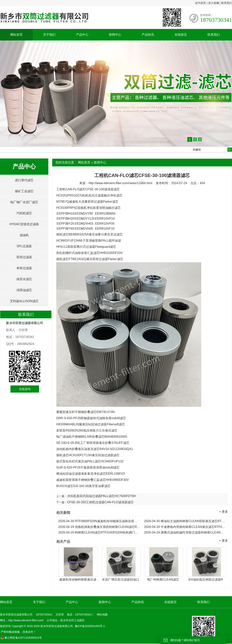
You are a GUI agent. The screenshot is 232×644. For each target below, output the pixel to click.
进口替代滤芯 (24, 180)
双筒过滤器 (24, 257)
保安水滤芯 (24, 279)
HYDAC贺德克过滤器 (24, 224)
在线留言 (181, 35)
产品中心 (82, 35)
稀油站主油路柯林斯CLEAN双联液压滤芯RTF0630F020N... (185, 521)
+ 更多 (223, 512)
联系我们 (227, 3)
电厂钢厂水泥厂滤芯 (24, 202)
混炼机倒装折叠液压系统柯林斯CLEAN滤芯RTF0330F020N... (99, 527)
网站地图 (102, 614)
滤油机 (24, 235)
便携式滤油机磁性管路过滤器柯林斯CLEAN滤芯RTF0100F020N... (185, 532)
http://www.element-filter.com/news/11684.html (120, 183)
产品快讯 (148, 35)
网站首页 (16, 35)
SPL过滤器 (24, 246)
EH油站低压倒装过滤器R (206, 580)
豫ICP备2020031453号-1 (90, 626)
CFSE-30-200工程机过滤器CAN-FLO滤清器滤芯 (100, 502)
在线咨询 (25, 389)
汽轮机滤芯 (24, 213)
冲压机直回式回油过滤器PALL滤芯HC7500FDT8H (101, 496)
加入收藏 (214, 3)
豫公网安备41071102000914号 (21, 638)
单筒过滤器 (24, 268)
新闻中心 (115, 35)
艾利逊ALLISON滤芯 (24, 301)
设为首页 (200, 3)
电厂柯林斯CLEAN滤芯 (163, 580)
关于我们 (49, 35)
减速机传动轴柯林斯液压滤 (78, 580)
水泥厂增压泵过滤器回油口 (120, 580)
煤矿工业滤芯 (24, 191)
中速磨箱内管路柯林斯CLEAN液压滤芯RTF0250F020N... (185, 527)
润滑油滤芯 (24, 290)
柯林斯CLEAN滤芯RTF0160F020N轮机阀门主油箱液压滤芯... (99, 532)
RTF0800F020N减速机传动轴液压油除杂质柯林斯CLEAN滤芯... (99, 521)
